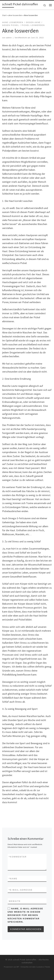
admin (9, 38)
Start (4, 15)
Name (13, 879)
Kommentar (18, 857)
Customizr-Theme (43, 967)
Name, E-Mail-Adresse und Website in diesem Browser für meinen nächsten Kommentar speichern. (25, 915)
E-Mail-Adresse (21, 890)
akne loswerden (15, 15)
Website (15, 901)
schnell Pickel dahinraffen (25, 960)
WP (18, 967)
